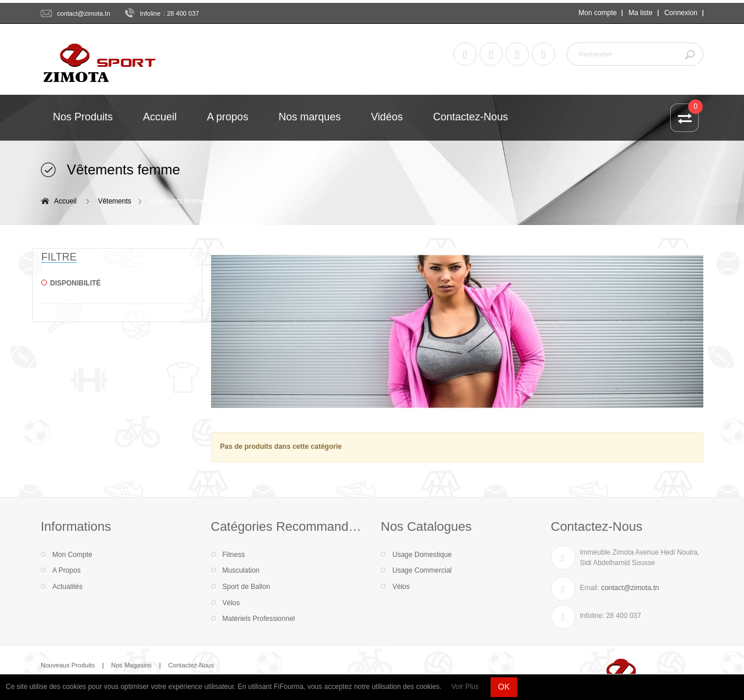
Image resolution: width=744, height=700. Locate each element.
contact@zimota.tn (84, 13)
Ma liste (640, 13)
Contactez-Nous (191, 665)
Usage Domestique (422, 555)
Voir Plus (465, 687)
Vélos (231, 603)
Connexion (681, 13)
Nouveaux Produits (68, 665)
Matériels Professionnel (259, 619)
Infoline (151, 13)
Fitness (234, 555)
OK (504, 687)
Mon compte (598, 13)
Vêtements (114, 201)
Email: (590, 588)
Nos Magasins (131, 665)
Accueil (65, 201)
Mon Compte (72, 555)
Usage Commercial (422, 570)
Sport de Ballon (246, 587)
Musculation (241, 570)
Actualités (67, 587)
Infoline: (592, 616)
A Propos (67, 570)
